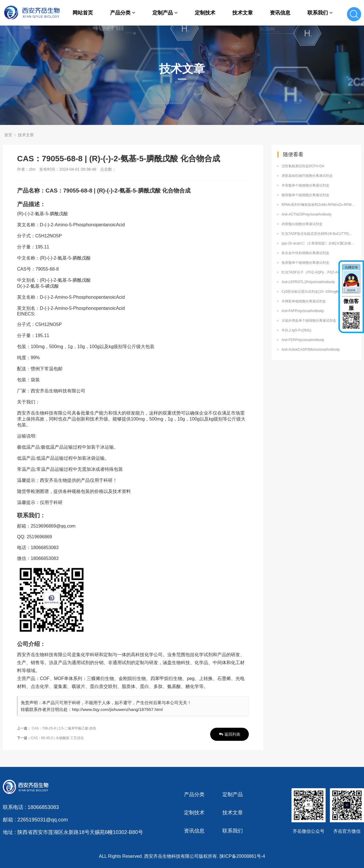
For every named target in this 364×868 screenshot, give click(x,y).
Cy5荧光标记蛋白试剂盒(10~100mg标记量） (315, 292)
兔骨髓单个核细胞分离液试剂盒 (305, 263)
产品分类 (123, 13)
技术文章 (243, 13)
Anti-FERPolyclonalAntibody (303, 340)
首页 (8, 135)
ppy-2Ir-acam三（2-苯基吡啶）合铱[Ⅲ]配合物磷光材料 (318, 243)
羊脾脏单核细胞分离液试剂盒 (304, 301)
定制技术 (205, 13)
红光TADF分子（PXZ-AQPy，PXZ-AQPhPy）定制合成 (318, 272)
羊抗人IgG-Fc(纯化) (296, 330)
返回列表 (230, 734)
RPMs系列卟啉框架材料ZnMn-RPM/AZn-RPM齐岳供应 (318, 205)
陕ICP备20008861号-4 (242, 856)
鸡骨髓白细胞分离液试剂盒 (302, 224)
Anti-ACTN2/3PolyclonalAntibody (306, 214)
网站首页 (83, 13)
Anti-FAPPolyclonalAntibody (303, 311)
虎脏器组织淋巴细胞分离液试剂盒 (307, 176)
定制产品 (165, 13)
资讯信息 (280, 13)
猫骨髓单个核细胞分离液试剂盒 (305, 195)
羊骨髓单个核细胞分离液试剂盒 (305, 185)
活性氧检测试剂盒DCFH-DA (303, 166)
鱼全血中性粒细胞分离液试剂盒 (305, 253)
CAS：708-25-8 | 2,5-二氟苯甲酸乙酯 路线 (64, 728)
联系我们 (320, 13)
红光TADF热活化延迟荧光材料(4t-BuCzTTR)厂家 (318, 234)
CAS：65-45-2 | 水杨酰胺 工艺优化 (57, 738)
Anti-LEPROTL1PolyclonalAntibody (308, 282)
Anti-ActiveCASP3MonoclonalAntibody (311, 350)
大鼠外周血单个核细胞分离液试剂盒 (309, 321)
